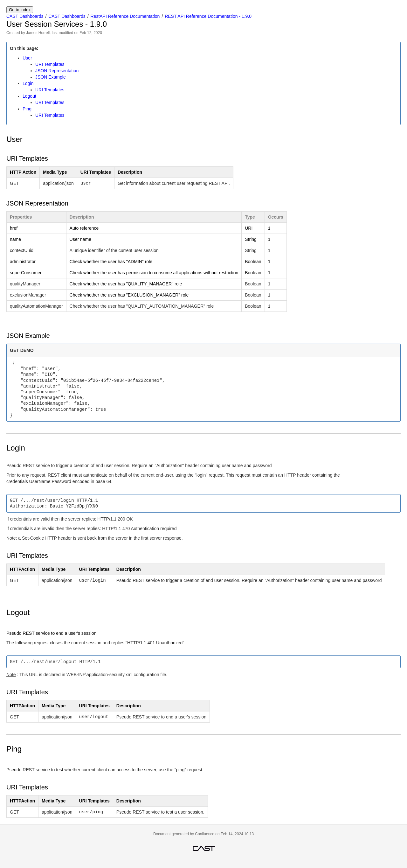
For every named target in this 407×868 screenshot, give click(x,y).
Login (28, 83)
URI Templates (50, 64)
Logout (29, 96)
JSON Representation (57, 71)
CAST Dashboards (25, 16)
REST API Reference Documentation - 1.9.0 (208, 16)
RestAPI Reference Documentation (125, 16)
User (27, 58)
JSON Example (51, 77)
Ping (27, 109)
